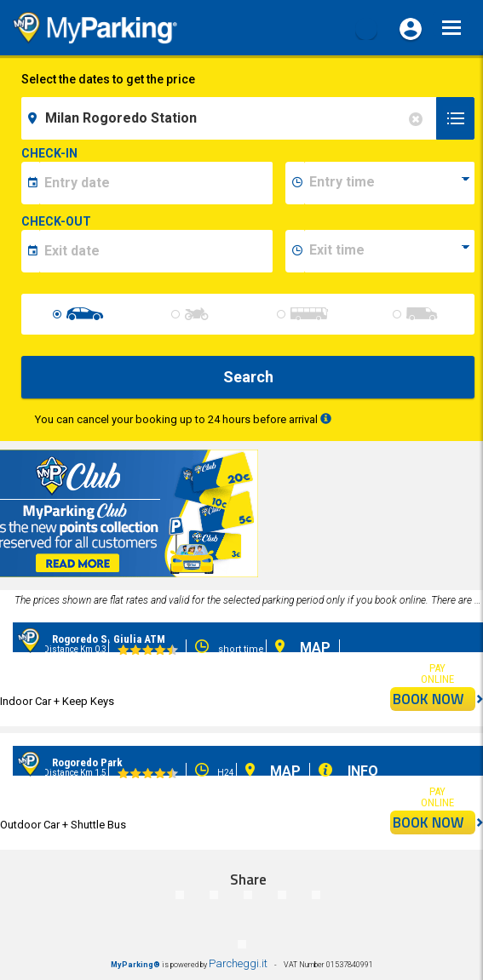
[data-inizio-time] (389, 183)
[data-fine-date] (156, 251)
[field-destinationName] (231, 118)
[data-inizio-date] (156, 183)
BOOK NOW (434, 699)
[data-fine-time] (389, 251)
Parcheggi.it (238, 963)
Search (248, 377)
